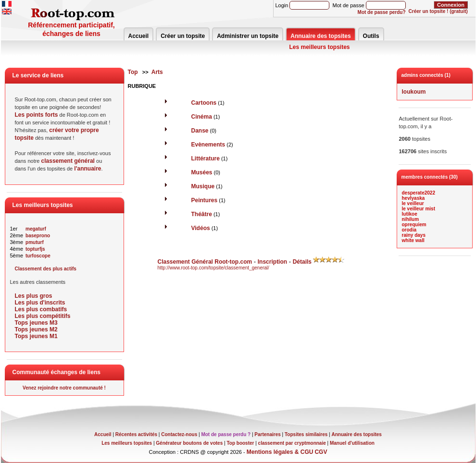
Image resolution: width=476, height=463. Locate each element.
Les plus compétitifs (43, 316)
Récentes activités (136, 434)
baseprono (38, 236)
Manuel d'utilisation (352, 443)
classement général (68, 161)
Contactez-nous (179, 434)
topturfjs (35, 249)
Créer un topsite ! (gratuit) (438, 11)
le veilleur (413, 203)
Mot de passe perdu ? (226, 434)
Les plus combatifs (41, 309)
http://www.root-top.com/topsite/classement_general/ (213, 268)
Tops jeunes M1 (36, 336)
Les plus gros (34, 296)
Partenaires (267, 434)
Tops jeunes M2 (36, 329)
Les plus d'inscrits (40, 303)
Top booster (240, 443)
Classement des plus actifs (46, 269)
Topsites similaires (306, 434)
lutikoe (410, 214)
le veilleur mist (419, 209)
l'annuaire (88, 169)
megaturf (36, 229)
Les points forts (37, 115)
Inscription (272, 262)
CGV (321, 452)
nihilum (411, 219)
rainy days (414, 235)
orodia (409, 230)
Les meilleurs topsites (320, 47)
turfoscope (38, 256)
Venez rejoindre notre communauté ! (64, 388)
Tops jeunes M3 (36, 323)
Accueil (139, 36)
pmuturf (35, 242)
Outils (371, 36)
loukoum (414, 92)
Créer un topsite (183, 36)
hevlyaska (413, 198)
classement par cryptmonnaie (292, 443)
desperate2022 (419, 193)
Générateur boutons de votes (189, 443)
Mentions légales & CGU (280, 452)
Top (133, 72)
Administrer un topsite (248, 36)
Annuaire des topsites (320, 36)
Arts (157, 72)
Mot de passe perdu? (382, 12)
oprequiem (414, 225)
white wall (413, 240)
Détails (302, 262)
